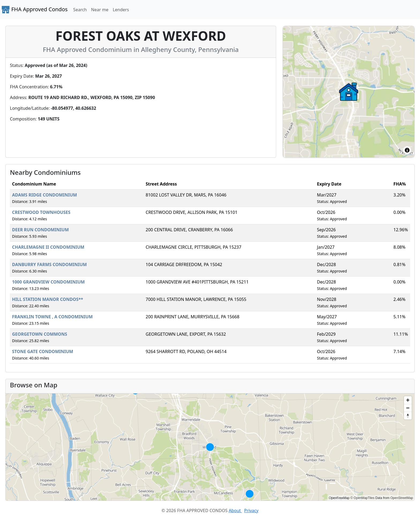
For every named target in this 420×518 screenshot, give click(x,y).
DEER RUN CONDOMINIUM (40, 230)
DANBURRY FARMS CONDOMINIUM (49, 264)
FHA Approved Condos (34, 10)
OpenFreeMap (339, 498)
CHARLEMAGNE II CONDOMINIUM (48, 247)
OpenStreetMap (402, 498)
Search (80, 10)
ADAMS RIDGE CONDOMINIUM (44, 195)
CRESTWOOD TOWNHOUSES (41, 212)
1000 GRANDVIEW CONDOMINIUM (48, 282)
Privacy (251, 511)
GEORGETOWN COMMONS (40, 334)
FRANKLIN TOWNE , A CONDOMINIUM (52, 317)
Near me (100, 10)
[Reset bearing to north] (408, 416)
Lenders (121, 10)
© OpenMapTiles (362, 498)
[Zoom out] (408, 408)
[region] (210, 447)
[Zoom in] (408, 400)
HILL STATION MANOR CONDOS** (48, 299)
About (235, 511)
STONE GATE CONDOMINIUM (43, 351)
